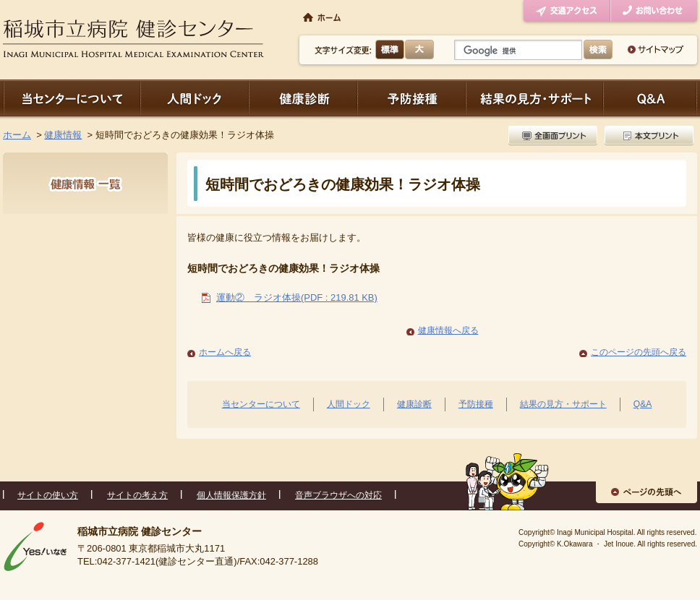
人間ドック (195, 98)
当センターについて (72, 98)
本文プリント (647, 136)
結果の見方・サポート (534, 98)
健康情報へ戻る (448, 330)
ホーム (17, 135)
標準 (390, 50)
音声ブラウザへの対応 (338, 495)
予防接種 (411, 98)
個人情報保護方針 (231, 495)
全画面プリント (555, 136)
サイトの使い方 (48, 495)
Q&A (643, 404)
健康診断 (303, 98)
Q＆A (650, 98)
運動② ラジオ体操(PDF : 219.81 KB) (297, 297)
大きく (419, 50)
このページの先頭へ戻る (639, 352)
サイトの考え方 (137, 495)
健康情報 (63, 135)
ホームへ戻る (225, 352)
